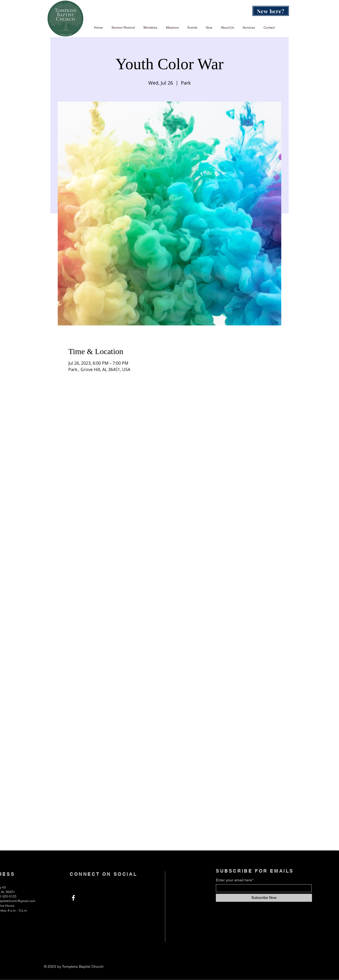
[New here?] (271, 11)
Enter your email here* (235, 880)
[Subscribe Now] (264, 898)
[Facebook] (73, 898)
